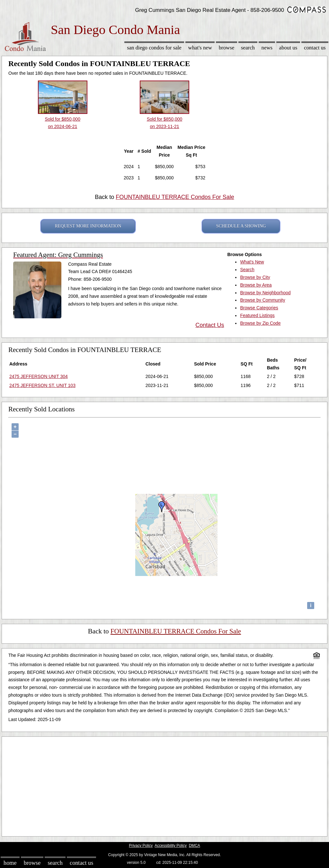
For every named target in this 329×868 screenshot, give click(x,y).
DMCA (195, 846)
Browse (227, 48)
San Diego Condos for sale (154, 48)
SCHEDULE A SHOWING (241, 226)
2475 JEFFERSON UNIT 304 (39, 376)
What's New (200, 48)
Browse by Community (262, 300)
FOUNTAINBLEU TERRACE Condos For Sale (175, 197)
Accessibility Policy (171, 846)
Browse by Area (256, 285)
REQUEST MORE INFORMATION (88, 226)
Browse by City (255, 277)
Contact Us (315, 48)
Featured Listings (257, 315)
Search (248, 48)
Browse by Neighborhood (265, 293)
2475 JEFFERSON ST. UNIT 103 (42, 385)
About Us (288, 48)
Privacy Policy (141, 846)
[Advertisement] (164, 785)
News (267, 48)
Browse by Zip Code (260, 323)
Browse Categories (259, 308)
